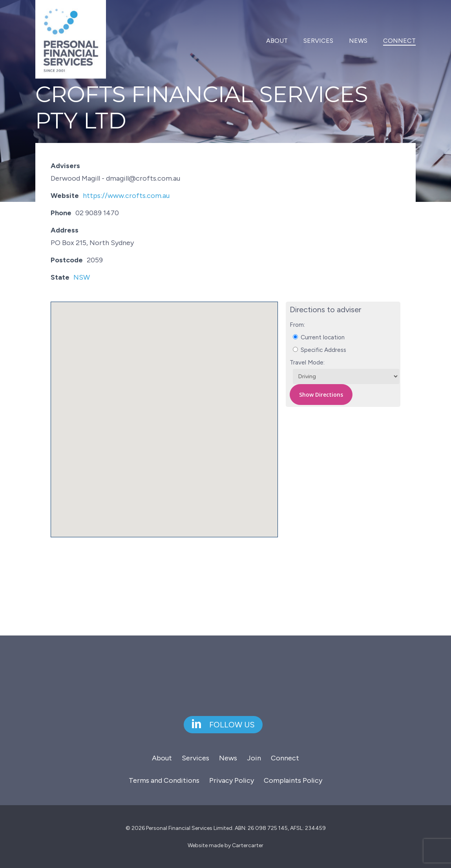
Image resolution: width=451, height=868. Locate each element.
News (228, 758)
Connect (285, 758)
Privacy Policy (232, 780)
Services (195, 758)
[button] (164, 412)
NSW (82, 277)
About (162, 758)
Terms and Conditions (164, 780)
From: (297, 325)
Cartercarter (248, 845)
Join (254, 758)
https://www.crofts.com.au (126, 196)
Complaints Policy (293, 780)
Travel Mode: (307, 362)
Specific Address (320, 350)
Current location (319, 337)
